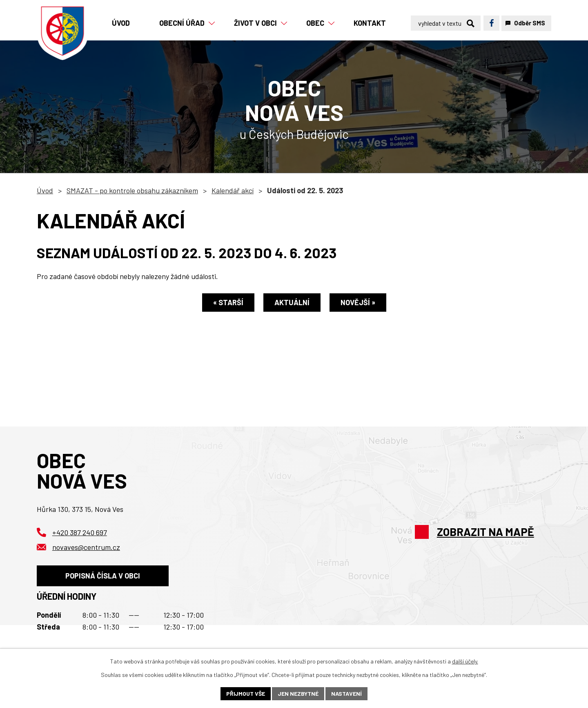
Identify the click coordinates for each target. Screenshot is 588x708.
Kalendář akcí (233, 190)
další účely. (465, 661)
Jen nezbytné (298, 693)
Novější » (358, 302)
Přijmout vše (246, 693)
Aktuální (292, 302)
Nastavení (346, 693)
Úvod (45, 190)
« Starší (228, 302)
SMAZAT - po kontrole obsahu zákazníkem (132, 190)
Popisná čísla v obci (103, 576)
